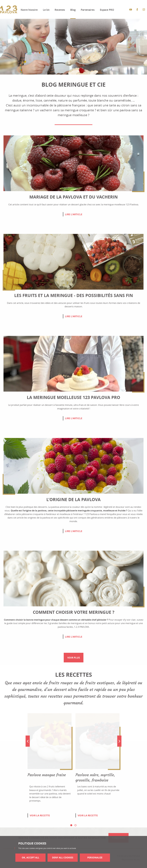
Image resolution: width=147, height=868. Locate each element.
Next (119, 741)
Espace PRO (107, 10)
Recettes (60, 10)
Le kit (46, 10)
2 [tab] (75, 825)
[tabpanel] (50, 768)
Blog (73, 10)
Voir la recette (40, 815)
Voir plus (74, 658)
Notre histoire (29, 10)
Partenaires (88, 10)
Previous (28, 741)
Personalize (95, 858)
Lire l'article (74, 214)
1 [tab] (71, 825)
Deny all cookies (63, 858)
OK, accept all (31, 858)
